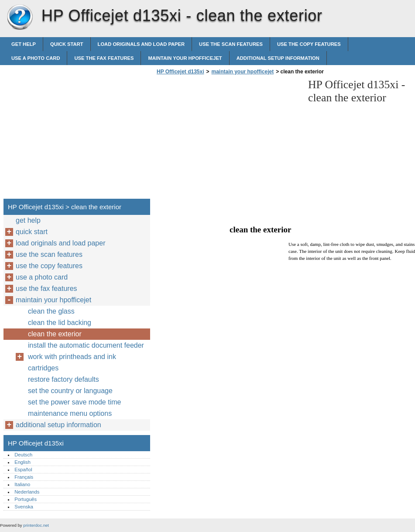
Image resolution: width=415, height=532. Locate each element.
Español (23, 470)
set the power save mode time (74, 402)
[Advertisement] (228, 139)
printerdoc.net (36, 525)
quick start (67, 44)
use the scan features (231, 44)
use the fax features (104, 58)
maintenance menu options (70, 413)
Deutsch (23, 455)
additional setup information (278, 58)
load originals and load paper (141, 44)
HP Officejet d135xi (20, 17)
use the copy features (309, 44)
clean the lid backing (60, 323)
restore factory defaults (63, 379)
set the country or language (70, 391)
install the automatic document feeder (86, 345)
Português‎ (26, 499)
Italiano (22, 484)
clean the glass (51, 311)
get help (24, 44)
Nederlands (27, 492)
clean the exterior (55, 334)
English (22, 462)
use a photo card (36, 58)
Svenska (24, 507)
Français (24, 477)
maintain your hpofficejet (185, 58)
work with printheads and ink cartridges (72, 362)
